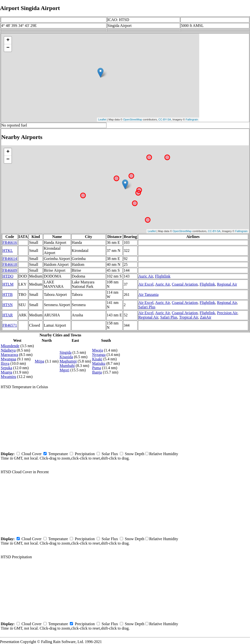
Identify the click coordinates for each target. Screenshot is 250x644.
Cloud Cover (31, 454)
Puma (96, 368)
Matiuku (99, 363)
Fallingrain (192, 119)
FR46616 (10, 242)
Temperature (58, 454)
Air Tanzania (149, 295)
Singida (66, 352)
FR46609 (10, 270)
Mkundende (10, 346)
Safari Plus (147, 307)
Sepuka (6, 368)
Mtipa (40, 361)
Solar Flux (110, 454)
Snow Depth (135, 454)
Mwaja (97, 350)
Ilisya (5, 363)
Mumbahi (67, 366)
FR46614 (10, 259)
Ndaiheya (8, 350)
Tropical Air (189, 317)
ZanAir (206, 317)
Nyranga (99, 355)
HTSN (8, 305)
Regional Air (227, 284)
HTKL (8, 251)
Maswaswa (9, 355)
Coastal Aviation (185, 284)
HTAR (8, 315)
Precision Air (227, 313)
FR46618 (10, 264)
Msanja (6, 372)
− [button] (8, 48)
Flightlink (163, 276)
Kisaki (97, 359)
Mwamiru (8, 377)
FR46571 (10, 325)
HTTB (8, 295)
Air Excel (146, 284)
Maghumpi (68, 361)
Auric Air (146, 276)
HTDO (8, 276)
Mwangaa (8, 359)
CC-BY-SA (165, 119)
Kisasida (66, 357)
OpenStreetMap (133, 119)
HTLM (8, 284)
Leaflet (102, 119)
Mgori (64, 370)
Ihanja (97, 372)
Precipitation (85, 454)
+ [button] (8, 40)
